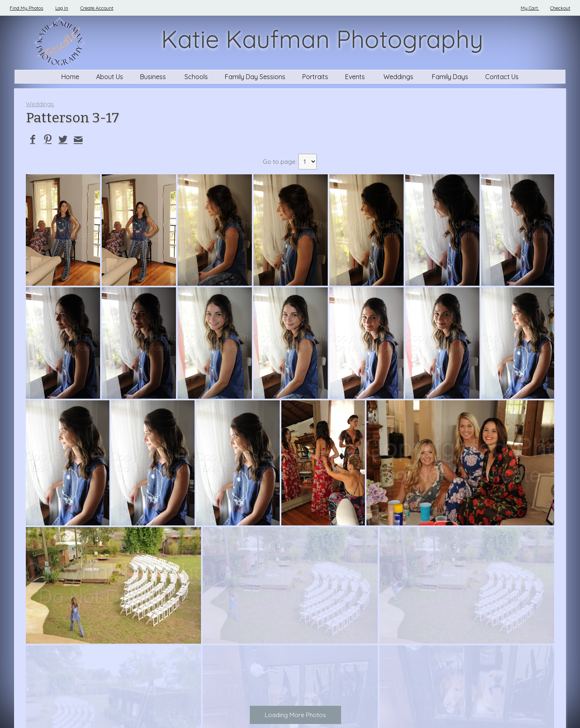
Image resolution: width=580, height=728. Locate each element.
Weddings (399, 77)
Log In (62, 8)
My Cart (530, 8)
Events (356, 77)
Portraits (315, 77)
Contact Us (502, 77)
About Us (110, 77)
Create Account (97, 8)
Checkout (560, 8)
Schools (196, 77)
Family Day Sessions (255, 77)
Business (154, 77)
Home (70, 77)
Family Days (450, 77)
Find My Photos (26, 8)
